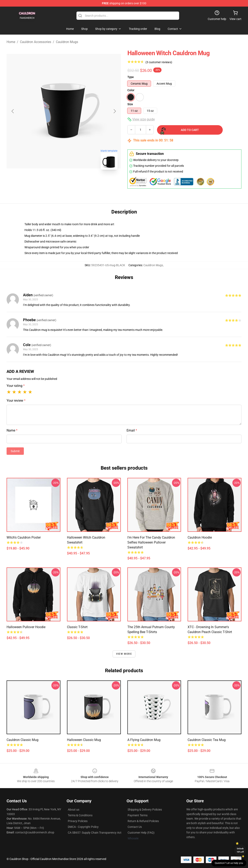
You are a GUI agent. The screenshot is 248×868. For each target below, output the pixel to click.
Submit (15, 451)
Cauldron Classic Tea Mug (207, 740)
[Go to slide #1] (53, 182)
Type (131, 77)
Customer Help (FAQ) (141, 833)
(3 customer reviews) (159, 62)
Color (131, 90)
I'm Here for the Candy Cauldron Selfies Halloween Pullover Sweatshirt (151, 542)
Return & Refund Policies (143, 821)
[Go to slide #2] (74, 182)
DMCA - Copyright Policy (83, 827)
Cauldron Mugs (67, 42)
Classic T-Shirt (77, 627)
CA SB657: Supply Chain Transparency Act (95, 833)
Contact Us (135, 827)
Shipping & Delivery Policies (145, 810)
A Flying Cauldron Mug (144, 740)
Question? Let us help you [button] (229, 863)
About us (74, 810)
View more (124, 654)
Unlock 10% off (240, 850)
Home (11, 42)
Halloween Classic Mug (84, 740)
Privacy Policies (78, 821)
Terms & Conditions (80, 815)
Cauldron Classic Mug (22, 740)
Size (130, 104)
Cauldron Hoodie (200, 537)
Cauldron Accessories (36, 42)
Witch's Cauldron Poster (24, 537)
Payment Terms (138, 815)
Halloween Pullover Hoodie (26, 627)
